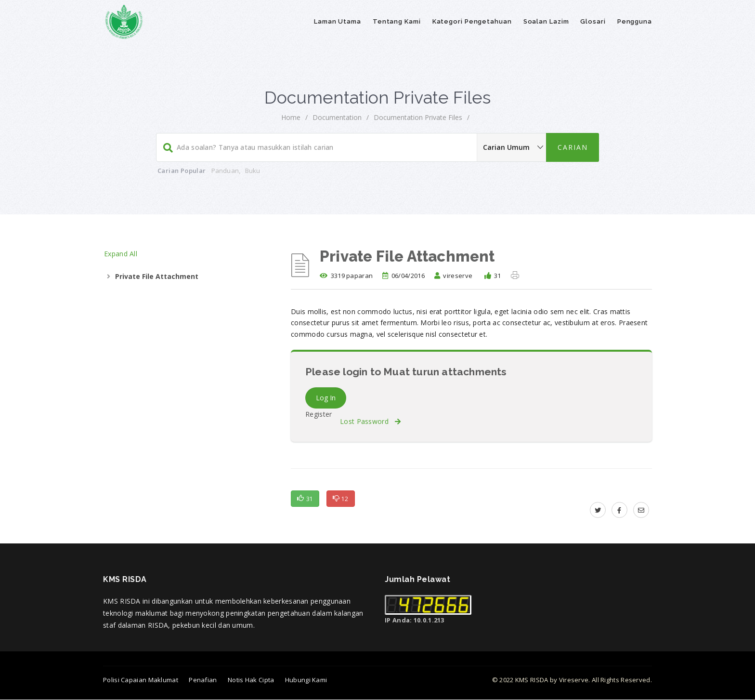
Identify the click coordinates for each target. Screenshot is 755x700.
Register (319, 414)
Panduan (225, 171)
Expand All (121, 254)
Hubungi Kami (306, 680)
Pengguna (635, 21)
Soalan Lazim (546, 21)
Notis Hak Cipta (251, 680)
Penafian (203, 680)
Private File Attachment (157, 276)
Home (291, 117)
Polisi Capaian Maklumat (141, 680)
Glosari (593, 21)
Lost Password (370, 421)
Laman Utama (338, 21)
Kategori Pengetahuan (472, 21)
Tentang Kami (397, 21)
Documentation (337, 117)
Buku (253, 171)
